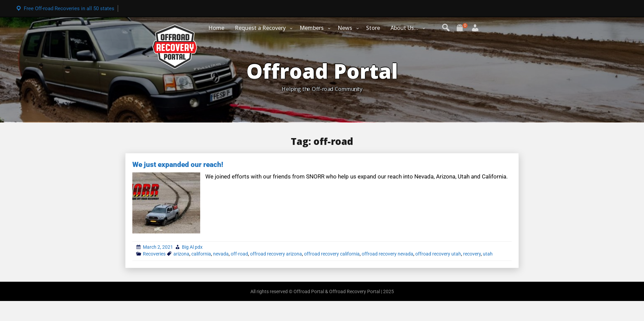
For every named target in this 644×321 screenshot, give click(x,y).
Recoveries (154, 254)
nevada (221, 254)
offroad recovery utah (438, 254)
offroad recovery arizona (276, 254)
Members (312, 28)
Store (373, 28)
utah (488, 254)
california (201, 254)
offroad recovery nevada (387, 254)
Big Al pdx (192, 247)
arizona (181, 254)
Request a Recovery (260, 28)
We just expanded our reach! (178, 165)
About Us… (404, 28)
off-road (239, 254)
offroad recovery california (332, 254)
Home (216, 28)
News (345, 28)
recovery (472, 254)
